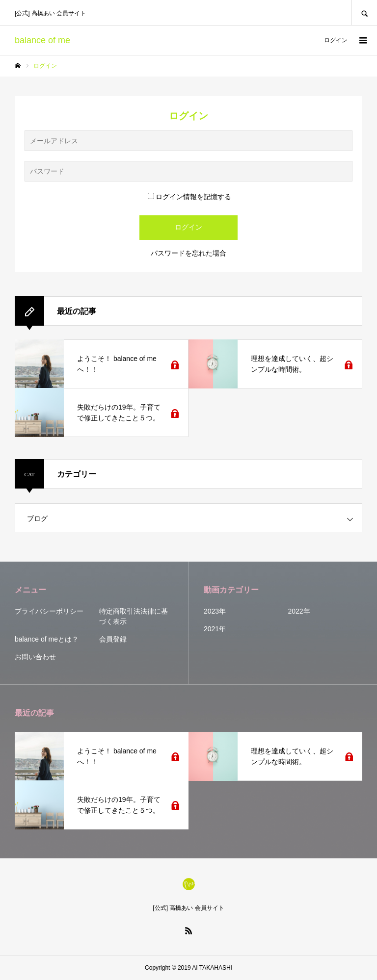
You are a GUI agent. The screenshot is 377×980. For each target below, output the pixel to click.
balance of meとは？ (47, 639)
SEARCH (364, 13)
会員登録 (113, 639)
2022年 (299, 611)
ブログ (37, 518)
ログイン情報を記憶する (189, 197)
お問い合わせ (35, 657)
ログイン (336, 40)
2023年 (215, 611)
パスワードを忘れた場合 (188, 253)
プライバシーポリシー (49, 611)
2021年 (215, 629)
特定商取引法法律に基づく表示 (134, 616)
